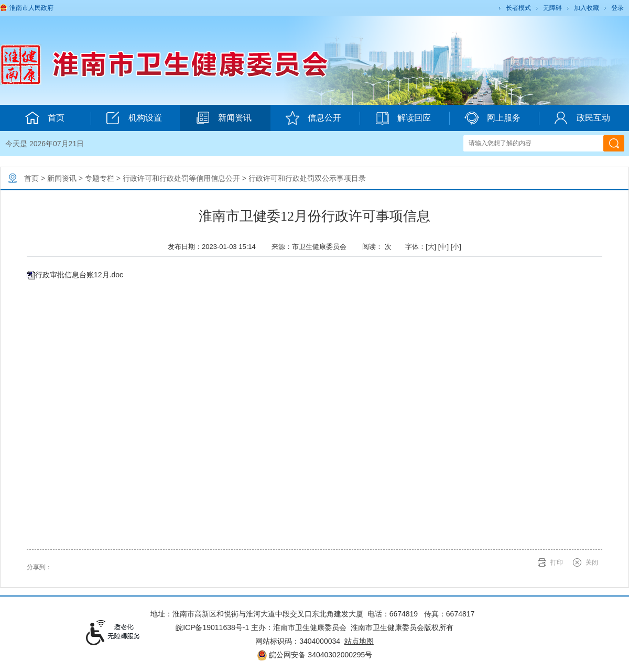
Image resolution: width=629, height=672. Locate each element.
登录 (617, 8)
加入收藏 (587, 8)
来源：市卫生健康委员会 (313, 247)
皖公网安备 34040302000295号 (315, 655)
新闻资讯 (224, 118)
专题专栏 (100, 178)
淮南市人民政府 (31, 8)
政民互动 (582, 118)
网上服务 (492, 118)
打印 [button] (557, 562)
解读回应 (403, 118)
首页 (31, 178)
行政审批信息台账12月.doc (79, 275)
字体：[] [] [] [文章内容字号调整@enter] (433, 247)
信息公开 (313, 118)
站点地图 (359, 641)
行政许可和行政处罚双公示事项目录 (307, 178)
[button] (518, 8)
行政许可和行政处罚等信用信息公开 (181, 178)
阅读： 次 (379, 247)
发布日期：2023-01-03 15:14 (215, 247)
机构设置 (134, 118)
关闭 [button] (592, 562)
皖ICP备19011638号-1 (212, 627)
